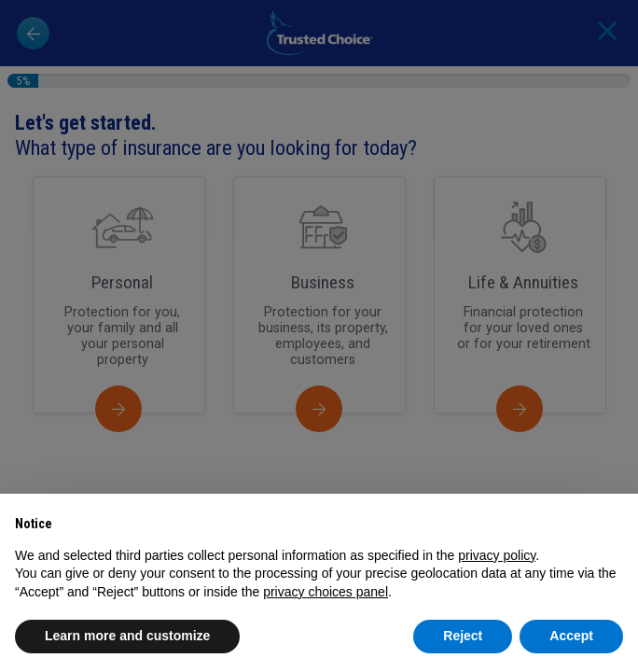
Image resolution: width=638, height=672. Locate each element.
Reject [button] (463, 636)
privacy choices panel (326, 592)
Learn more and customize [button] (127, 636)
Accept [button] (571, 636)
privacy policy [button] (497, 555)
